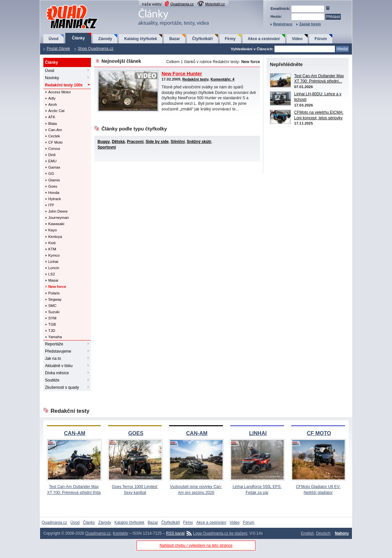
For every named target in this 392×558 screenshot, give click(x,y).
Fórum (321, 39)
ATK (52, 117)
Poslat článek (58, 49)
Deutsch (323, 533)
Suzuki (54, 312)
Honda (54, 193)
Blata (53, 124)
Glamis (54, 180)
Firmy (230, 39)
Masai (53, 280)
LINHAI (258, 433)
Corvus (54, 149)
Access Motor (60, 92)
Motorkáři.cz (215, 4)
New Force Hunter (182, 74)
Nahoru (342, 533)
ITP (51, 205)
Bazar (174, 39)
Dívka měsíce (57, 373)
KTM (52, 249)
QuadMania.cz (64, 5)
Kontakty (121, 533)
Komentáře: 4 (222, 79)
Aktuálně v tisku (59, 366)
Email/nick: (280, 9)
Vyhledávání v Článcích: (252, 49)
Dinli (52, 155)
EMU (52, 161)
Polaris (54, 293)
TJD (52, 331)
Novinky (52, 78)
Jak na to (53, 359)
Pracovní (135, 142)
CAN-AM (75, 433)
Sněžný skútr (199, 142)
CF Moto (55, 142)
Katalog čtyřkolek (141, 39)
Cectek (54, 136)
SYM (52, 318)
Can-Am (55, 130)
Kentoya (55, 237)
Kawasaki (56, 224)
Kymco (54, 255)
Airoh (53, 105)
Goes (53, 186)
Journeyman (59, 218)
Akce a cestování (264, 39)
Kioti (52, 243)
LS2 (52, 274)
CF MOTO (319, 433)
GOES (136, 433)
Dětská (118, 142)
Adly (52, 98)
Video (297, 39)
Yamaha (55, 337)
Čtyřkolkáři (202, 39)
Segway (55, 299)
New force (57, 287)
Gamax (54, 167)
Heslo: (276, 16)
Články (78, 38)
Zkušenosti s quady (62, 387)
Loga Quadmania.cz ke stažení (220, 533)
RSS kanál (175, 533)
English (307, 533)
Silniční (178, 142)
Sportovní (107, 147)
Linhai (53, 262)
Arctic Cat (56, 111)
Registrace (283, 24)
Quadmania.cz (182, 4)
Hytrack (55, 199)
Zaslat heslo (310, 24)
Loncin (54, 268)
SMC (52, 306)
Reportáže (54, 344)
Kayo (53, 230)
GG (51, 174)
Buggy (104, 142)
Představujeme (58, 351)
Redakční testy (64, 85)
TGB (52, 324)
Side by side (157, 142)
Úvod (54, 39)
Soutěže (52, 380)
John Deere (58, 211)
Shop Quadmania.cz (96, 49)
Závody (105, 39)
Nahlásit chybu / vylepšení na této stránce (196, 546)
